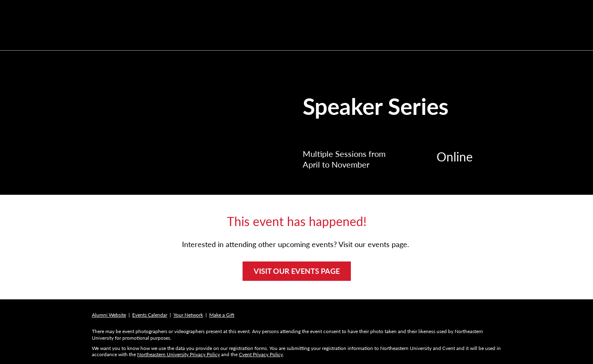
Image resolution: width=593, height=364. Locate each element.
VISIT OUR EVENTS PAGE (297, 271)
